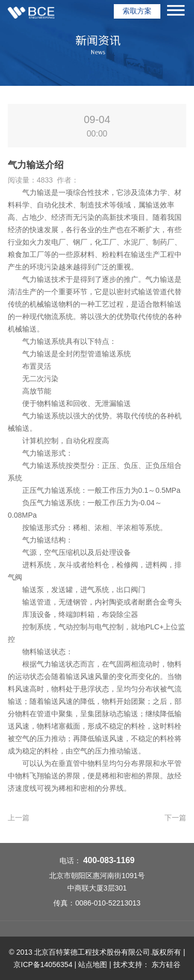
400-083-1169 (109, 860)
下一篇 (175, 818)
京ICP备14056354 (43, 964)
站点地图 (93, 964)
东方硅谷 (166, 964)
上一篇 (19, 818)
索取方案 (137, 11)
